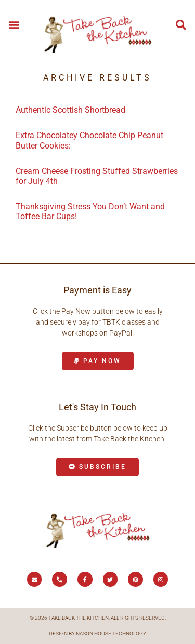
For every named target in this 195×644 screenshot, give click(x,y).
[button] (14, 24)
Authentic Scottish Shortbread (70, 110)
